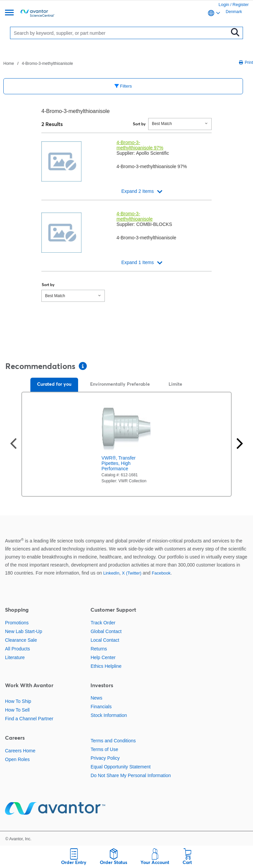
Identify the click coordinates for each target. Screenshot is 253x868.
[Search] (120, 33)
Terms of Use (104, 749)
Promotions (17, 623)
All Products (18, 649)
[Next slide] (240, 444)
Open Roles (17, 759)
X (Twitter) (132, 573)
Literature (15, 657)
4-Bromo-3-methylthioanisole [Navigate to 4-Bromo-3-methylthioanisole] (47, 64)
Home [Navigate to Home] (9, 64)
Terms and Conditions (113, 741)
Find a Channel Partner (29, 719)
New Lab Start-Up (24, 631)
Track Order (103, 623)
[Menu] (9, 13)
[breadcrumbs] (38, 63)
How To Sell (17, 710)
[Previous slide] (13, 444)
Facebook (161, 573)
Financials (101, 707)
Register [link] (241, 5)
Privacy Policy (105, 758)
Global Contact (106, 631)
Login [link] (224, 5)
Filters (123, 86)
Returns (99, 649)
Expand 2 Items (137, 191)
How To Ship (18, 701)
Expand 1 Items (137, 262)
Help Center (103, 657)
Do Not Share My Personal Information (131, 775)
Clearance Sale (21, 640)
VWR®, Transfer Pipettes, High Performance (118, 463)
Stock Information (109, 715)
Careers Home (20, 751)
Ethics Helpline (106, 666)
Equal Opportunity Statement (120, 767)
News (96, 698)
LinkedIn (111, 573)
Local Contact (105, 640)
